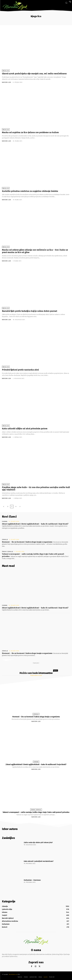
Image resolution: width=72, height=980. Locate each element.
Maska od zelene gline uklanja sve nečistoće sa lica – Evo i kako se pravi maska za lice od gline (35, 251)
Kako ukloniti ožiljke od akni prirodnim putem (25, 429)
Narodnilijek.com (13, 974)
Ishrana (5, 521)
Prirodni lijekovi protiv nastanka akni (20, 370)
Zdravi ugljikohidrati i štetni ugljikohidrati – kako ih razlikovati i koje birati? (35, 524)
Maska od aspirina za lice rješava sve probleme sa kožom (30, 132)
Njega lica (6, 71)
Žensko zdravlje (8, 552)
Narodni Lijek (7, 82)
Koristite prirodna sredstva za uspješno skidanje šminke (30, 191)
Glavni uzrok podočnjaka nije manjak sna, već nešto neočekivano (34, 74)
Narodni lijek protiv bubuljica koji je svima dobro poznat (30, 311)
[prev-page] (4, 507)
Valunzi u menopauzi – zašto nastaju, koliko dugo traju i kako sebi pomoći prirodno (36, 812)
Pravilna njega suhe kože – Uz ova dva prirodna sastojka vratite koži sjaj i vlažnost (36, 488)
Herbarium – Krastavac (32, 880)
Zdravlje (5, 540)
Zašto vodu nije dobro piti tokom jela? (38, 842)
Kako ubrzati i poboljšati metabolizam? (39, 861)
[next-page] (20, 507)
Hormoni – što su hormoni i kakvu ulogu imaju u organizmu (27, 542)
